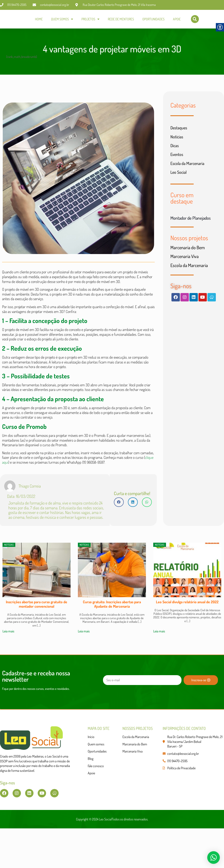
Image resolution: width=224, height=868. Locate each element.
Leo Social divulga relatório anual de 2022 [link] (187, 636)
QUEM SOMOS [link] (62, 20)
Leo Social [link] (179, 183)
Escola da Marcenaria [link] (189, 173)
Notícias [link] (177, 144)
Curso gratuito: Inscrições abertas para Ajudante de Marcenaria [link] (112, 638)
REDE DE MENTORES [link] (121, 20)
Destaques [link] (180, 135)
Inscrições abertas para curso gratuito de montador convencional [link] (37, 638)
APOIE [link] (177, 20)
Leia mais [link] (8, 666)
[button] (119, 534)
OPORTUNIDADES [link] (153, 20)
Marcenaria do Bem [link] (188, 260)
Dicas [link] (175, 154)
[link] (13, 20)
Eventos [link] (177, 163)
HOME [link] (39, 20)
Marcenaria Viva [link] (185, 270)
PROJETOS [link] (90, 20)
